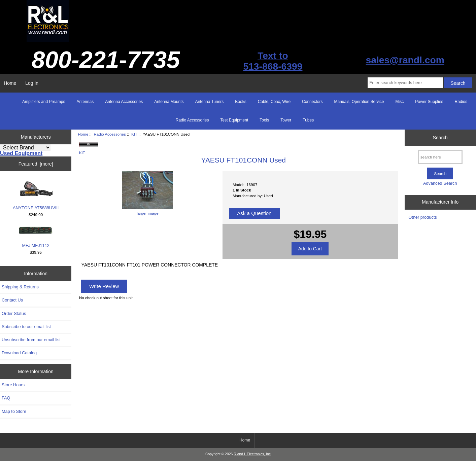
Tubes (308, 120)
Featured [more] (36, 164)
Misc (400, 102)
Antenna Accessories (124, 102)
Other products (422, 217)
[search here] (440, 157)
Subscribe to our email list (26, 327)
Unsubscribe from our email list (31, 340)
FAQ (6, 398)
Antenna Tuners (210, 102)
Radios (461, 102)
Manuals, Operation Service (359, 102)
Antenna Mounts (169, 102)
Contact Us (12, 300)
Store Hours (13, 385)
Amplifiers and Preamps (44, 102)
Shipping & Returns (20, 287)
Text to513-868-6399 (273, 61)
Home (10, 83)
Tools (264, 120)
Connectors (312, 102)
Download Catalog (19, 353)
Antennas (85, 102)
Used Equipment (21, 153)
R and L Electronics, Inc (252, 454)
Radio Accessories (110, 134)
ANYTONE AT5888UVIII (36, 195)
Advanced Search (440, 183)
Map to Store (14, 411)
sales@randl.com (405, 60)
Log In (32, 83)
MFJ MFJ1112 (36, 237)
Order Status (14, 313)
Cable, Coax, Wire (274, 102)
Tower (286, 120)
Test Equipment (234, 120)
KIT (134, 134)
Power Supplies (429, 102)
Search (440, 138)
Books (241, 102)
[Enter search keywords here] (405, 83)
